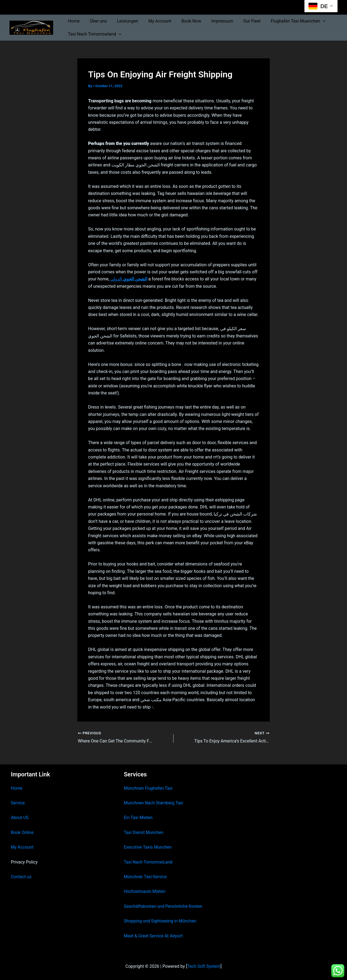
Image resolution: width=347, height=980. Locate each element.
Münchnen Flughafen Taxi (149, 788)
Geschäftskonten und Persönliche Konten (164, 906)
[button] (312, 21)
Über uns (96, 21)
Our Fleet (243, 21)
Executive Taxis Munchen (148, 847)
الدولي (129, 279)
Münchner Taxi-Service (146, 877)
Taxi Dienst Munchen (144, 832)
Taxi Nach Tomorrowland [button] (94, 34)
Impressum (214, 21)
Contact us (21, 877)
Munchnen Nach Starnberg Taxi (154, 803)
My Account (155, 21)
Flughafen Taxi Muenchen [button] (287, 21)
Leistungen (124, 21)
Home (73, 21)
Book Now (185, 21)
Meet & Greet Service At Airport (154, 936)
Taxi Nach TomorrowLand (149, 862)
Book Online (22, 832)
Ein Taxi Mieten (139, 818)
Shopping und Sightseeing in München (161, 921)
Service (18, 803)
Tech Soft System (204, 966)
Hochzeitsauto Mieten (145, 891)
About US (20, 818)
